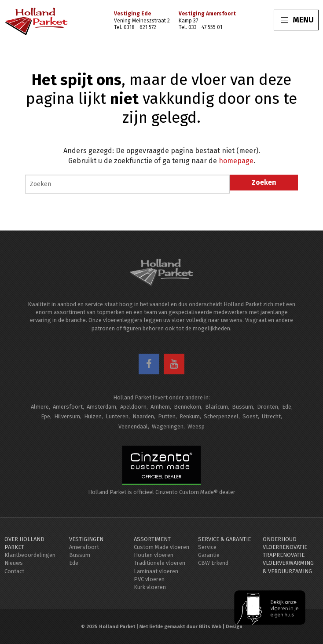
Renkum (190, 416)
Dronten (268, 407)
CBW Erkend (213, 563)
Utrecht (271, 416)
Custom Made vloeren (161, 547)
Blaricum (217, 407)
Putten (167, 416)
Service (207, 547)
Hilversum (67, 416)
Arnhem (160, 407)
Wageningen (168, 426)
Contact (14, 571)
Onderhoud (280, 539)
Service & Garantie (224, 539)
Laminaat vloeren (156, 571)
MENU (297, 20)
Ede (287, 407)
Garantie (209, 555)
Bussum (242, 407)
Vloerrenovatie (285, 547)
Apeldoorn (133, 407)
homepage (236, 161)
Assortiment (152, 539)
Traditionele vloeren (160, 563)
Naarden (143, 416)
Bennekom (187, 407)
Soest (250, 416)
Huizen (93, 416)
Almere (40, 407)
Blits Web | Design (221, 627)
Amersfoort (68, 407)
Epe (46, 416)
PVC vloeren (149, 579)
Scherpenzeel (221, 416)
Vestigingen (86, 539)
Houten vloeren (154, 555)
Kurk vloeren (150, 587)
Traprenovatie (284, 555)
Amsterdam (101, 407)
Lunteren (117, 416)
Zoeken (264, 182)
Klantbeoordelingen (30, 555)
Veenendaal (133, 426)
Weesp (196, 426)
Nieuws (14, 563)
